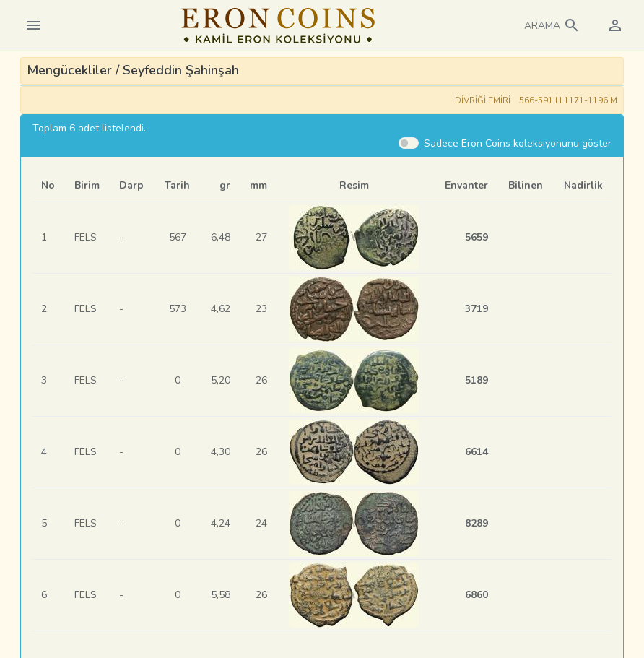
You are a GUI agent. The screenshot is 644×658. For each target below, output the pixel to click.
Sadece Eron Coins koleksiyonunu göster (518, 143)
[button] (552, 25)
